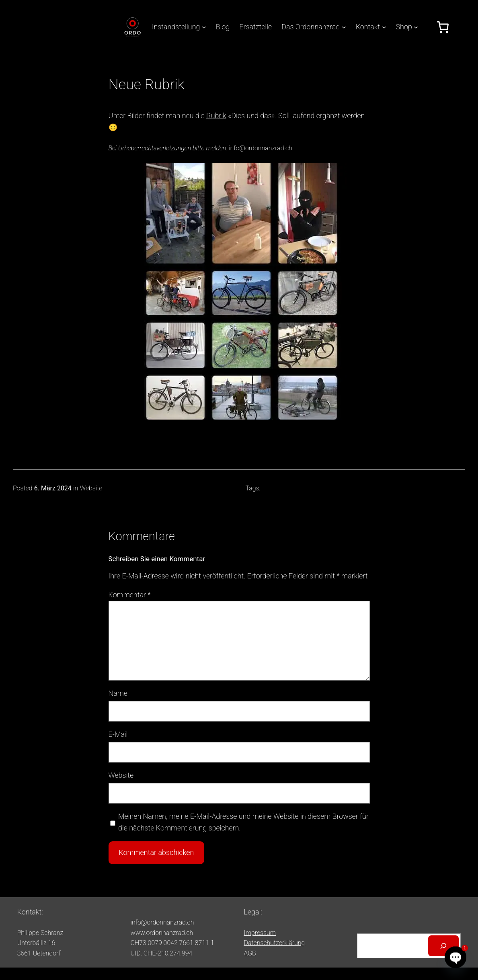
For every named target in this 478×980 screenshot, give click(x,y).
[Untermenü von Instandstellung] (204, 27)
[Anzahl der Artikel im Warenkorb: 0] (443, 27)
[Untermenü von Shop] (416, 27)
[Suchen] (443, 946)
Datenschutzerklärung (275, 943)
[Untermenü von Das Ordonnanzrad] (344, 27)
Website (91, 488)
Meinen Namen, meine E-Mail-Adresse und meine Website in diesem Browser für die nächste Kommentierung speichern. (243, 822)
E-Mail (118, 734)
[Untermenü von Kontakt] (384, 27)
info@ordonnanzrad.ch (261, 148)
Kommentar (130, 595)
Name (118, 693)
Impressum (260, 933)
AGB (250, 953)
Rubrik (216, 116)
